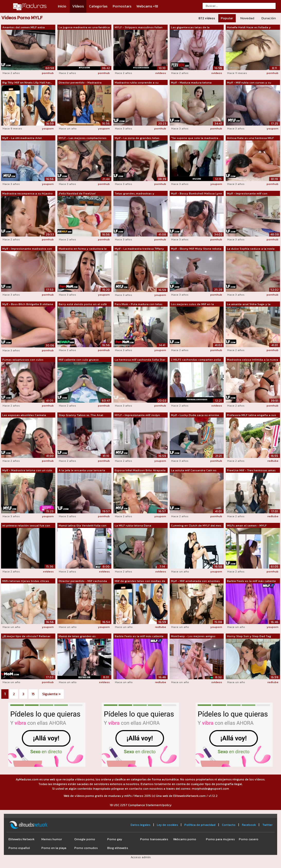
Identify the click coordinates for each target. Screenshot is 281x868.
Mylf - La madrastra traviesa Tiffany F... (139, 249)
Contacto (229, 825)
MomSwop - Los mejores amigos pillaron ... (193, 636)
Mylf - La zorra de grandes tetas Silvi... (137, 138)
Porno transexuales (154, 839)
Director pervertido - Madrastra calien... (80, 83)
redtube (273, 461)
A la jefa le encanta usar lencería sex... (82, 470)
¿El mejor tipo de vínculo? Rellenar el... (26, 636)
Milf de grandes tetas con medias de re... (140, 581)
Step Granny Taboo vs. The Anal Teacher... (81, 415)
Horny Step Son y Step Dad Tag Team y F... (249, 636)
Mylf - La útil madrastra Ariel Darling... (22, 138)
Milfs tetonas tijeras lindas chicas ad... (26, 581)
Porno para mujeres (220, 839)
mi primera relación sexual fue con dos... (26, 526)
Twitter (267, 825)
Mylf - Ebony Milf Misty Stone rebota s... (196, 249)
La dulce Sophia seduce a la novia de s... (251, 249)
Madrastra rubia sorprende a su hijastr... (137, 83)
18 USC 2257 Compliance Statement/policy (141, 805)
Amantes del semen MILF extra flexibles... (24, 27)
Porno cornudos (86, 848)
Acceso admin (141, 857)
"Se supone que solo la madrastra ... (196, 138)
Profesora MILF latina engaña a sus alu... (252, 415)
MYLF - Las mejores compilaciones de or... (83, 138)
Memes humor (52, 839)
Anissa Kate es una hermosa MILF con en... (250, 138)
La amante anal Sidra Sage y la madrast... (249, 304)
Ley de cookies (167, 825)
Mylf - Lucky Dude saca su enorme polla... (195, 415)
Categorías (98, 6)
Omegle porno (85, 839)
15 (33, 694)
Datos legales (140, 825)
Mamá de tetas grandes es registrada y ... (77, 636)
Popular (227, 18)
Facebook (249, 825)
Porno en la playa (54, 848)
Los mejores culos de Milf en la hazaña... (192, 304)
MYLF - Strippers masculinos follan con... (139, 27)
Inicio (62, 6)
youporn (48, 128)
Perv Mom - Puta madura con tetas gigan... (139, 304)
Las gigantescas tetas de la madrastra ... (190, 27)
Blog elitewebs (118, 848)
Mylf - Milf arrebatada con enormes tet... (195, 581)
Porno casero (249, 839)
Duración (269, 18)
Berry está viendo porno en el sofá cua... (83, 304)
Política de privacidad (200, 825)
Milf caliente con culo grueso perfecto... (79, 360)
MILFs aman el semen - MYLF (247, 525)
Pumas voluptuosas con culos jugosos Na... (23, 360)
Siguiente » (51, 694)
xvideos (161, 73)
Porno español (19, 848)
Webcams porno (185, 839)
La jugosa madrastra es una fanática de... (84, 27)
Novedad (247, 18)
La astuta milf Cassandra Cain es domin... (194, 470)
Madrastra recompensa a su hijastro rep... (28, 194)
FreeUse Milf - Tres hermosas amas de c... (251, 470)
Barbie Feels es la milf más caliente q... (251, 581)
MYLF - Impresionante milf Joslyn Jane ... (137, 415)
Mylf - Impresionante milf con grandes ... (247, 194)
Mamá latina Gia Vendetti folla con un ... (83, 526)
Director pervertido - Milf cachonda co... (83, 581)
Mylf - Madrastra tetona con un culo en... (27, 470)
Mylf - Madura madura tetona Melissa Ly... (191, 83)
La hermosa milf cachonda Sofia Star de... (140, 360)
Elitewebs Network (21, 839)
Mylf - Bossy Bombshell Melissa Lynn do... (197, 194)
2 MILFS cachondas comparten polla (196, 360)
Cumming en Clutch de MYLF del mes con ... (196, 526)
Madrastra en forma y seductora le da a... (83, 249)
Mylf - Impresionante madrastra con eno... (27, 249)
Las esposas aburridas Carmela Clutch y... (24, 415)
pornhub (48, 73)
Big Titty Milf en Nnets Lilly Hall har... (27, 82)
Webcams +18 (147, 6)
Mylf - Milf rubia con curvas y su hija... (249, 83)
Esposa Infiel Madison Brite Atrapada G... (140, 470)
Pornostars (122, 6)
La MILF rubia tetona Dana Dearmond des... (133, 526)
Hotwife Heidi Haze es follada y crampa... (249, 27)
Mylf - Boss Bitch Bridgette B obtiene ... (28, 304)
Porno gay (115, 839)
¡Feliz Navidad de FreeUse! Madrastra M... (77, 194)
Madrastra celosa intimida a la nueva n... (253, 360)
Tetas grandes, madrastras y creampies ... (134, 194)
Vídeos (78, 6)
